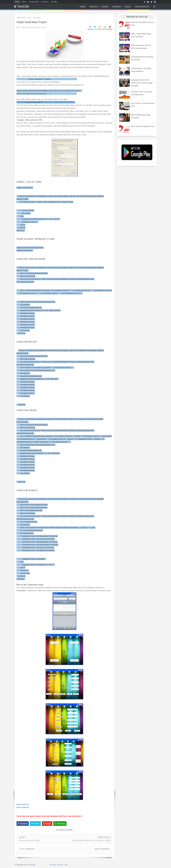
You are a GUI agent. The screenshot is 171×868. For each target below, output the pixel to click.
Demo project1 (23, 804)
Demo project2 (23, 807)
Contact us (45, 2)
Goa (66, 865)
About (24, 2)
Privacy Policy (34, 2)
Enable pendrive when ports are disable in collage (91, 840)
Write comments (102, 849)
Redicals (60, 865)
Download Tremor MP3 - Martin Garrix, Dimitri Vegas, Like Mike (142, 83)
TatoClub (32, 865)
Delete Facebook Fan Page (29, 840)
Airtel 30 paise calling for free (143, 126)
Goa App (54, 2)
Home (17, 2)
